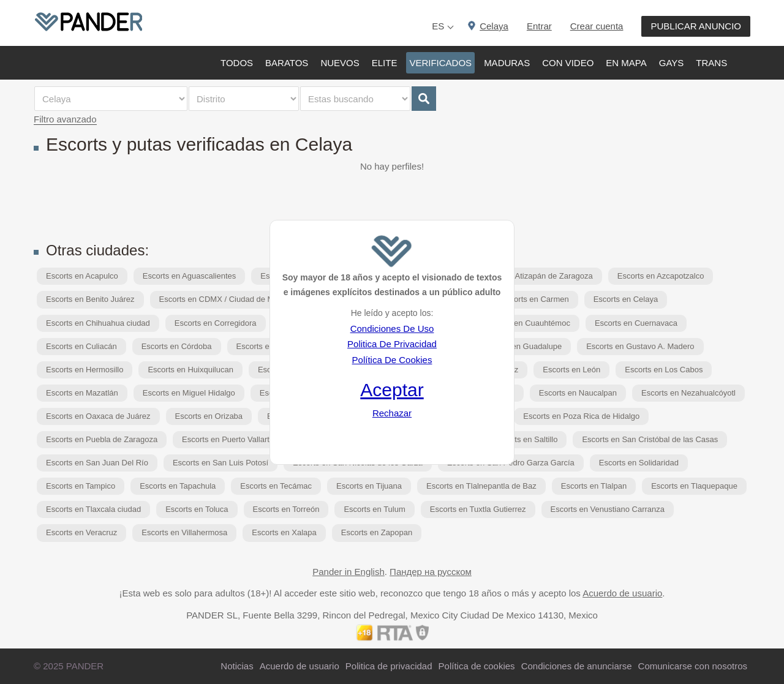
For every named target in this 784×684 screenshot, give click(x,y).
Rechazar (392, 413)
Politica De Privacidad (392, 344)
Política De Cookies (392, 360)
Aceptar (392, 390)
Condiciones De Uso (392, 329)
